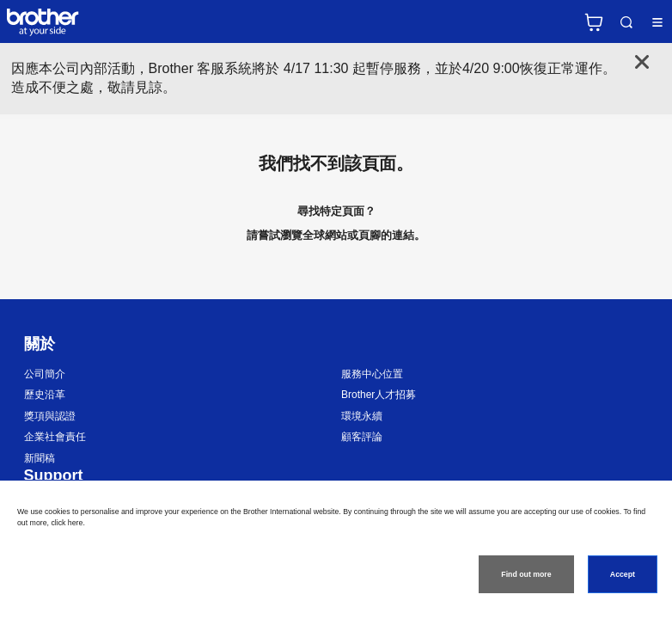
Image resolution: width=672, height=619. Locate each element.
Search (626, 22)
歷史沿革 (45, 395)
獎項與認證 (50, 416)
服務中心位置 (372, 374)
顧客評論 (362, 437)
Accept (623, 574)
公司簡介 (45, 374)
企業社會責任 (55, 437)
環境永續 (362, 416)
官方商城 (594, 22)
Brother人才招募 (379, 395)
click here (67, 523)
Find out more (526, 574)
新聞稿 (40, 458)
